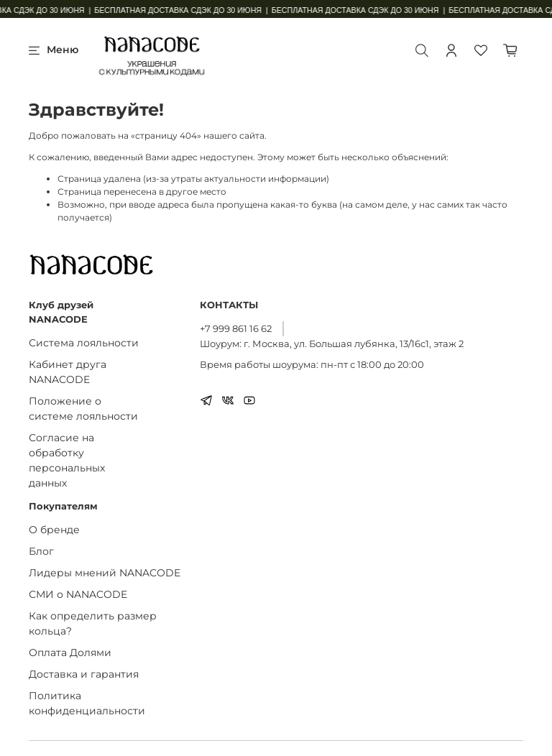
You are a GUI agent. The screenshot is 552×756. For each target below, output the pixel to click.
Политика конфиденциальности (87, 703)
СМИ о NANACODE (78, 594)
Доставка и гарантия (84, 674)
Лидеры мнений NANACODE (105, 573)
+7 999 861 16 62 (236, 328)
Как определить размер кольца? (93, 623)
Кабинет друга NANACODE (68, 372)
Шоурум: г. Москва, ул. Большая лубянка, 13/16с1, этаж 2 (332, 344)
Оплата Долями (70, 653)
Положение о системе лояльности (83, 409)
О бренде (54, 530)
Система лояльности (84, 343)
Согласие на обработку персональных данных (67, 460)
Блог (41, 551)
